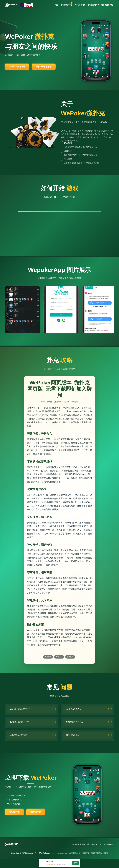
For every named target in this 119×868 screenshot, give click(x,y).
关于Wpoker (78, 5)
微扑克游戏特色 (92, 5)
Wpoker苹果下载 (53, 68)
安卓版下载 (17, 821)
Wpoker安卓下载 (20, 68)
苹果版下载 (42, 821)
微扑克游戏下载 (65, 5)
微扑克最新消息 (107, 5)
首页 (54, 5)
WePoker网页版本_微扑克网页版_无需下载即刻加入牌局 (86, 862)
